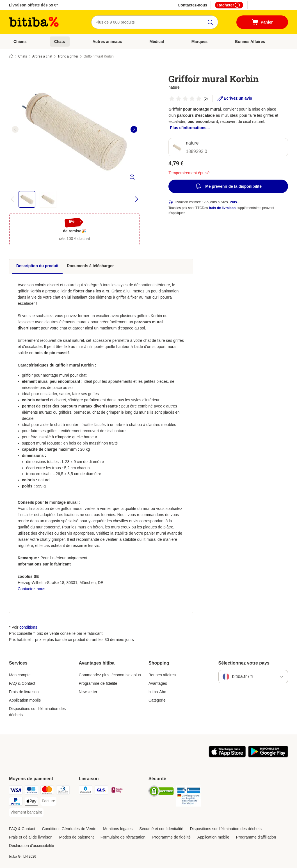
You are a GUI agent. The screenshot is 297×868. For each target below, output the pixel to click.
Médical (157, 42)
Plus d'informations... (190, 128)
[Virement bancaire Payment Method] (26, 812)
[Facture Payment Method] (48, 801)
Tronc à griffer (68, 56)
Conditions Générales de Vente (69, 829)
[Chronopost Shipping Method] (86, 791)
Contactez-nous (192, 5)
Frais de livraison (24, 692)
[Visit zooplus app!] (227, 756)
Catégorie (157, 700)
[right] (134, 129)
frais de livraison (222, 208)
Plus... (235, 202)
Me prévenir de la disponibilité (228, 186)
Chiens (20, 42)
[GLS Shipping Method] (101, 791)
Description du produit (37, 266)
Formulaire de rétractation (123, 837)
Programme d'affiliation (256, 837)
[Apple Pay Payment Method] (31, 802)
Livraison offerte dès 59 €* (33, 5)
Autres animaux (107, 42)
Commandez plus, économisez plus (110, 675)
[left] (15, 129)
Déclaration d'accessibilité (32, 846)
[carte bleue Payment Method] (31, 791)
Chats (60, 42)
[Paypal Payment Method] (16, 802)
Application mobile (25, 700)
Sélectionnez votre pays (244, 663)
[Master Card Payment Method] (47, 791)
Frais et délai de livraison (31, 837)
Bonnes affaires (162, 675)
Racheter (229, 5)
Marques (200, 42)
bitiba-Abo (157, 692)
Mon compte (20, 675)
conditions (28, 627)
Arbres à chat (42, 56)
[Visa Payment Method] (16, 791)
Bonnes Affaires (250, 42)
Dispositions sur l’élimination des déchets (37, 712)
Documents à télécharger (90, 266)
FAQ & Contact (22, 683)
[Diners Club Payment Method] (63, 791)
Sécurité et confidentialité (161, 829)
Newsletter (88, 692)
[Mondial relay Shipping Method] (117, 791)
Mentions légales (118, 829)
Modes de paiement (76, 837)
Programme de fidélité (98, 683)
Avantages (158, 683)
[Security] (161, 792)
